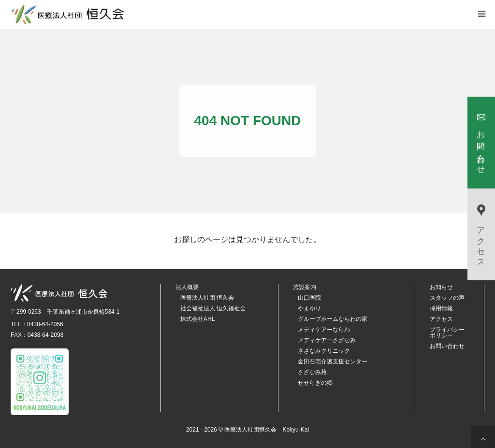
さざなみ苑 (312, 372)
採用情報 (441, 308)
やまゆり (309, 308)
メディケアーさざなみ (327, 340)
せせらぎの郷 (315, 383)
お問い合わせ (447, 346)
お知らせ (441, 287)
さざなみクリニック (324, 351)
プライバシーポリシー (447, 332)
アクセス (441, 319)
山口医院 (309, 298)
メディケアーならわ (324, 330)
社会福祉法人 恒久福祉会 (213, 308)
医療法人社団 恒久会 (207, 298)
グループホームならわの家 (333, 319)
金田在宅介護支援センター (333, 361)
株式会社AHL (197, 319)
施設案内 (305, 287)
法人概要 (187, 287)
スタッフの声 (447, 298)
